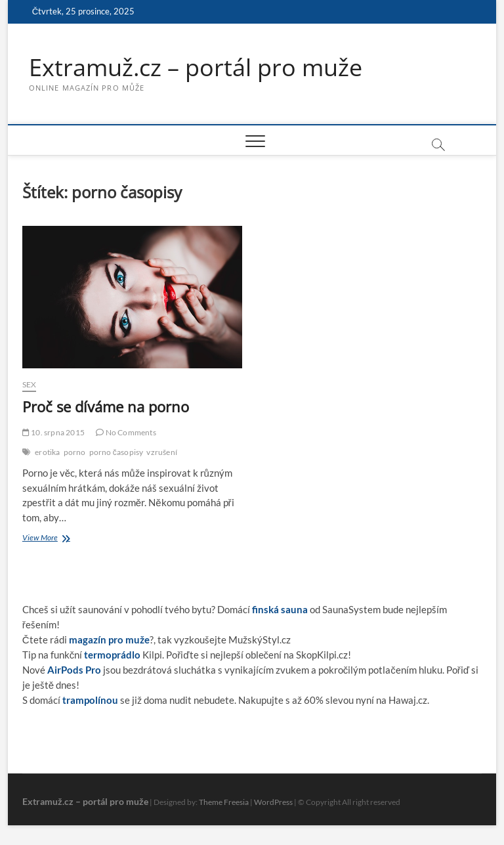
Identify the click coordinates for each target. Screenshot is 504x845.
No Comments (126, 432)
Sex (30, 384)
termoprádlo (112, 655)
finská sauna (280, 609)
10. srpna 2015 (53, 432)
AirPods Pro (74, 670)
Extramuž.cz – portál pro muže (196, 68)
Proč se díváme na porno (106, 406)
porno (75, 452)
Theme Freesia (224, 802)
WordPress (273, 802)
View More (52, 539)
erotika (47, 452)
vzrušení (162, 452)
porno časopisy (116, 452)
